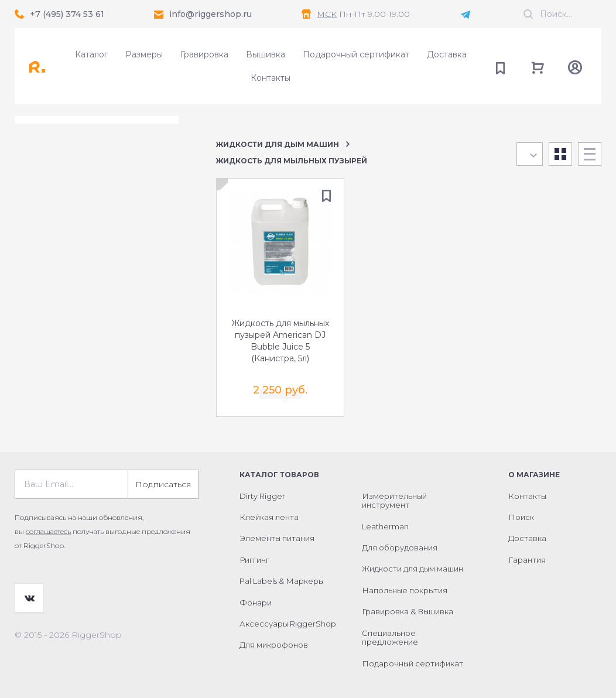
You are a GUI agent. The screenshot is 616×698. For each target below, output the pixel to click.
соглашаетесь (48, 531)
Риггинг (254, 560)
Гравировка (204, 54)
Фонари (256, 602)
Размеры (144, 54)
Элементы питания (277, 538)
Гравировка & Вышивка (408, 611)
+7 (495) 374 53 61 (67, 14)
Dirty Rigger (262, 495)
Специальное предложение (390, 637)
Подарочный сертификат (356, 54)
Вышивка (266, 54)
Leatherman (385, 526)
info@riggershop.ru (211, 14)
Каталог (91, 54)
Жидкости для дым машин (278, 144)
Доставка (447, 54)
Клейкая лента (269, 517)
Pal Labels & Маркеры (282, 581)
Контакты (271, 78)
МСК (327, 14)
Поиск (521, 517)
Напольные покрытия (405, 590)
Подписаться (163, 484)
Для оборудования (400, 548)
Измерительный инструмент (394, 500)
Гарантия (527, 560)
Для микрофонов (274, 645)
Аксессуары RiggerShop (288, 624)
